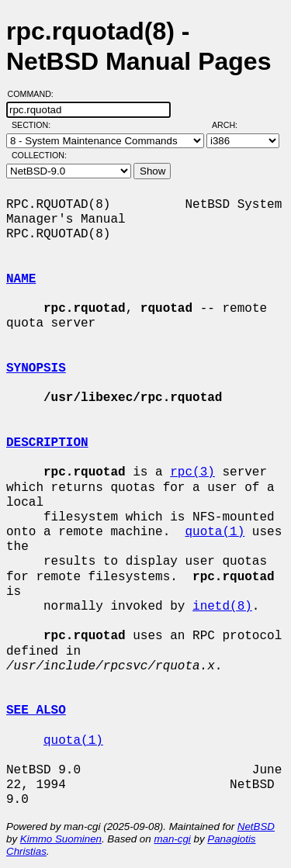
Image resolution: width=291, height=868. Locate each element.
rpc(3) (192, 472)
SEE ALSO (36, 711)
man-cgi (172, 839)
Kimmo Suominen (61, 839)
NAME (21, 279)
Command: (35, 94)
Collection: (39, 155)
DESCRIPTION (47, 443)
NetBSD (256, 827)
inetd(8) (222, 607)
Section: (35, 125)
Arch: (232, 125)
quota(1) (215, 532)
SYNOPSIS (36, 368)
